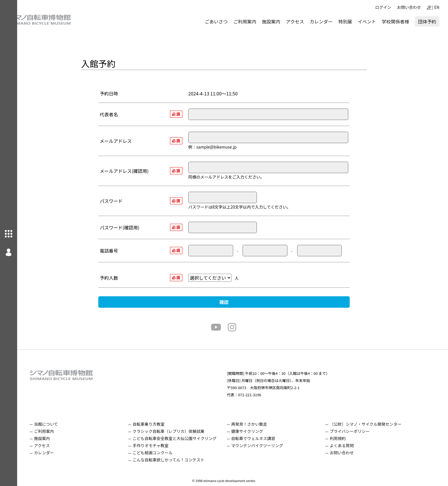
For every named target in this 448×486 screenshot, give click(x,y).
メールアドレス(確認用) (133, 171)
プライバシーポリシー (358, 431)
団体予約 (427, 21)
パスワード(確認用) (128, 227)
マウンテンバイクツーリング (266, 445)
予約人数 (117, 278)
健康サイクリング (256, 431)
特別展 (345, 21)
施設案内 (271, 21)
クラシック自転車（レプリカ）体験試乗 (177, 431)
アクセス (295, 21)
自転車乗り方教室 (157, 424)
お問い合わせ (409, 7)
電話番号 (117, 251)
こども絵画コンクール (161, 453)
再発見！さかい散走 (258, 424)
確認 (233, 302)
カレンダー (321, 21)
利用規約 (346, 438)
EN (437, 7)
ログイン (383, 7)
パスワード (120, 201)
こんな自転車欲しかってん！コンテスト (177, 460)
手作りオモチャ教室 (159, 445)
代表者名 (117, 114)
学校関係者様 (395, 21)
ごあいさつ (216, 21)
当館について (55, 424)
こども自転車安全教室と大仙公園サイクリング (183, 438)
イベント (367, 21)
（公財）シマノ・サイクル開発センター (374, 424)
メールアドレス (124, 141)
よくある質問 (350, 445)
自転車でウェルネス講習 (262, 438)
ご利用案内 (245, 21)
